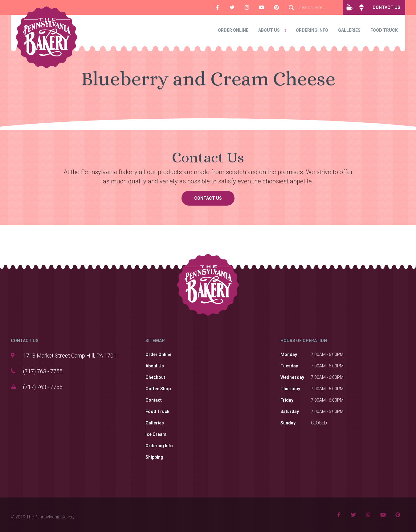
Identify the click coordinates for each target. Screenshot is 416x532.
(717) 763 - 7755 (43, 371)
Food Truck (384, 30)
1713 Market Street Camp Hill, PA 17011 (71, 356)
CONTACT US (25, 341)
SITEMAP (155, 341)
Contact (154, 400)
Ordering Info (312, 30)
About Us (269, 30)
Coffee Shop (158, 389)
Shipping (154, 457)
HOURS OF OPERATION (304, 341)
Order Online (233, 30)
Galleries (349, 30)
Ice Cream (156, 434)
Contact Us (386, 7)
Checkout (155, 377)
